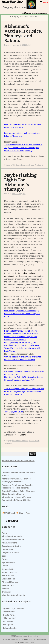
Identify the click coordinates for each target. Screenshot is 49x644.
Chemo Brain (8, 549)
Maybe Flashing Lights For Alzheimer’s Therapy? (21, 182)
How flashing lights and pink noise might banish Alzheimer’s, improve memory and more (22, 314)
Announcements (10, 543)
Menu (45, 2)
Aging (5, 533)
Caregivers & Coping (11, 546)
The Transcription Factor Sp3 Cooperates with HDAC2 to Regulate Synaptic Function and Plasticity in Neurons (24, 391)
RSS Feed (10, 513)
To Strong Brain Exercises (34, 13)
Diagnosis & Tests (10, 553)
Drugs (20, 159)
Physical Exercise (10, 582)
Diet (4, 556)
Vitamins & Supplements (13, 595)
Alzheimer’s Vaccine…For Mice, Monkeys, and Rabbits (23, 34)
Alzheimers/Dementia (20, 165)
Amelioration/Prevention (13, 539)
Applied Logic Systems (14, 608)
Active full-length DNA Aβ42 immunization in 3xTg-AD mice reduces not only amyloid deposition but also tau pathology (23, 148)
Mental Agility (8, 569)
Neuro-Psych (34, 441)
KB (30, 45)
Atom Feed (25, 513)
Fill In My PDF (9, 618)
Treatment (39, 165)
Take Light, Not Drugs (14, 412)
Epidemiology (8, 562)
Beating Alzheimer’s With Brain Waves (21, 334)
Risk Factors (8, 585)
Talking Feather (10, 628)
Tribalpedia (8, 625)
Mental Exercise (9, 572)
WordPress (18, 639)
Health (5, 566)
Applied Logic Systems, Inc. (27, 636)
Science (6, 589)
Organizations (8, 579)
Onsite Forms (9, 615)
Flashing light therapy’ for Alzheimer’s (21, 331)
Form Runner (9, 612)
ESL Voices (8, 621)
